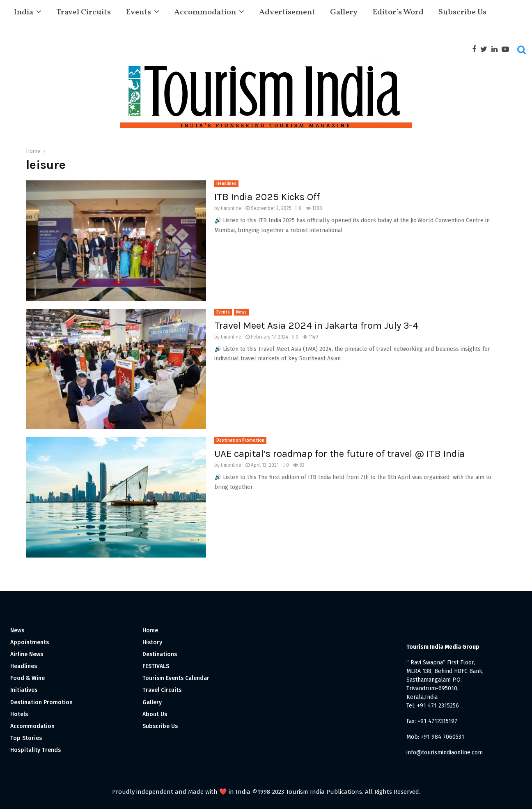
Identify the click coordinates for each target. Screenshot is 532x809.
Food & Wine (28, 678)
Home (150, 630)
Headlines (226, 184)
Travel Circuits (84, 12)
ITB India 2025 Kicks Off (267, 197)
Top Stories (26, 738)
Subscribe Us (462, 12)
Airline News (27, 654)
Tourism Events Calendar (176, 678)
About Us (155, 714)
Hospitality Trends (36, 750)
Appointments (30, 642)
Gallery (344, 12)
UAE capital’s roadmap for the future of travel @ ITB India (339, 454)
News (241, 312)
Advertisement (287, 12)
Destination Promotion (240, 440)
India (23, 12)
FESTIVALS (156, 666)
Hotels (19, 714)
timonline (231, 208)
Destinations (160, 654)
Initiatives (24, 690)
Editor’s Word (398, 12)
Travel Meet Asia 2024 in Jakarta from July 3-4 (316, 325)
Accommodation (205, 12)
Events (138, 12)
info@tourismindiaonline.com (445, 753)
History (152, 642)
